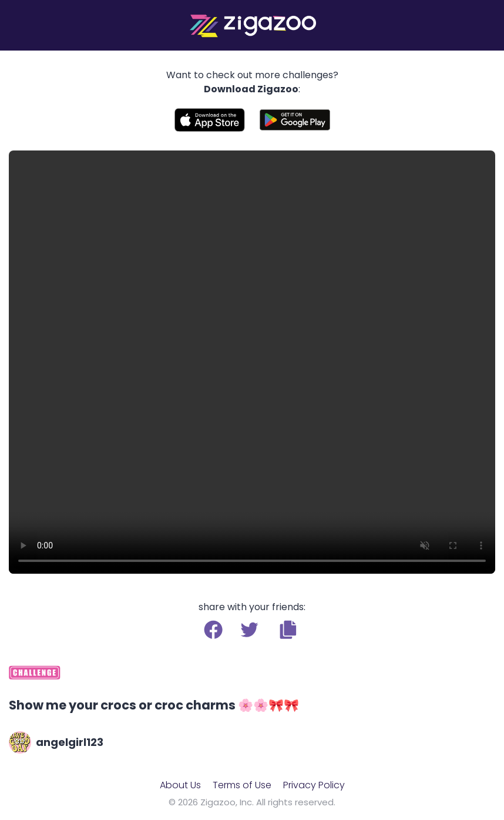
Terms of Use (242, 785)
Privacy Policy (314, 785)
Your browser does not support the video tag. (252, 362)
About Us (180, 785)
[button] (288, 630)
